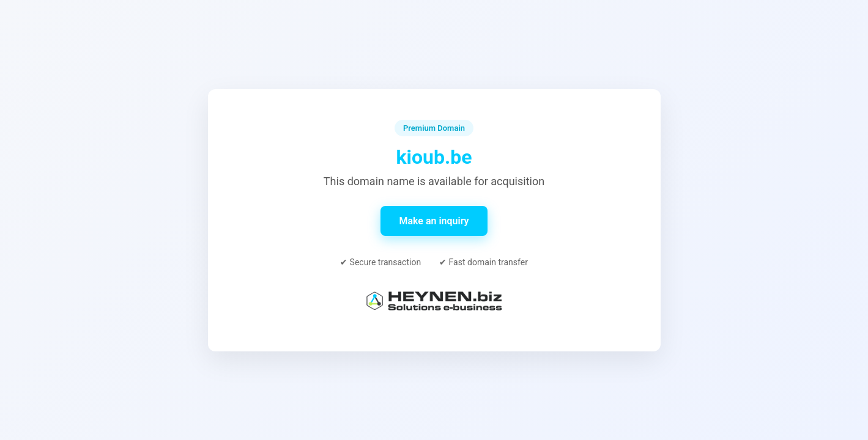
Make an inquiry (434, 221)
